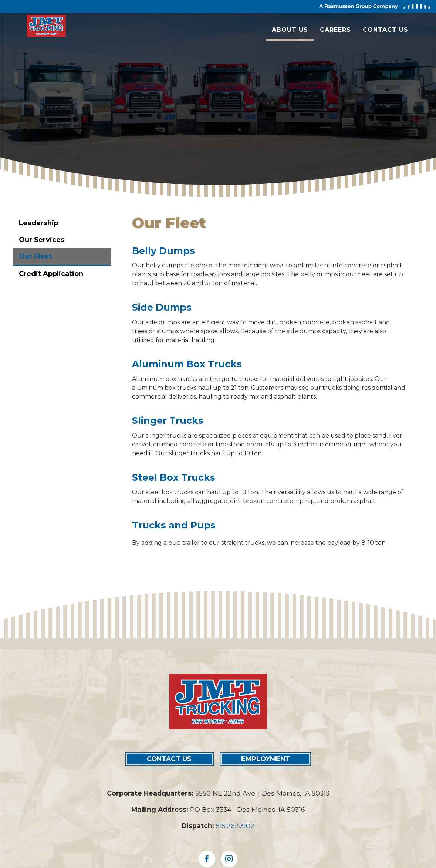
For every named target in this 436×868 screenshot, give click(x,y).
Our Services (42, 240)
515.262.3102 (235, 826)
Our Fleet (35, 256)
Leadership (39, 223)
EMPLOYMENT (266, 759)
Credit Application (51, 274)
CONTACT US (169, 759)
